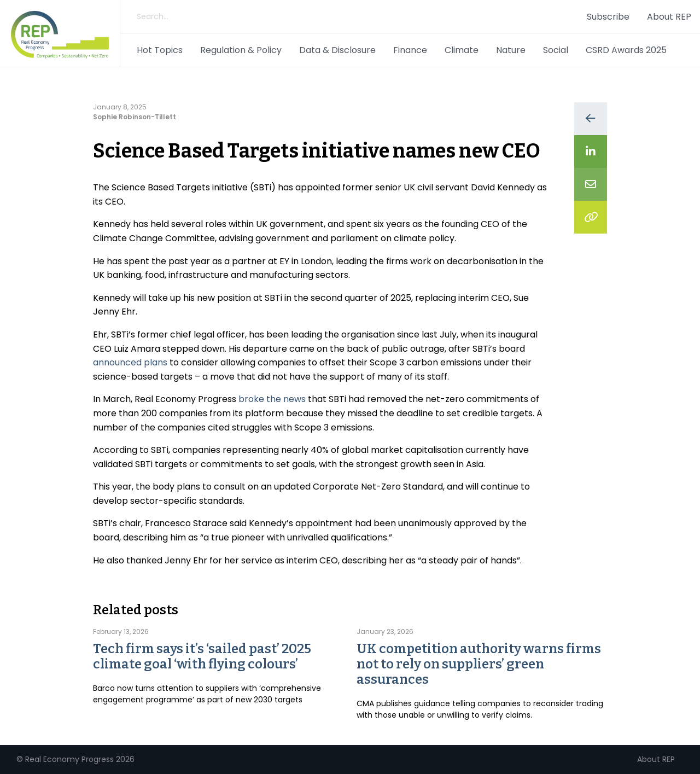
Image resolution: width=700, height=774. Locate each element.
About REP (669, 17)
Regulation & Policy (241, 50)
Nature (511, 50)
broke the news (272, 399)
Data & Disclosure (337, 50)
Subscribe (608, 17)
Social (556, 50)
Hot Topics (160, 50)
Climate (462, 50)
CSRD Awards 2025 (626, 50)
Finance (410, 50)
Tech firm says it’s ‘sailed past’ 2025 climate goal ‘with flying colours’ (202, 656)
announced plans (130, 362)
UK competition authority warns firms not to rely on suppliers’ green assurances (479, 664)
